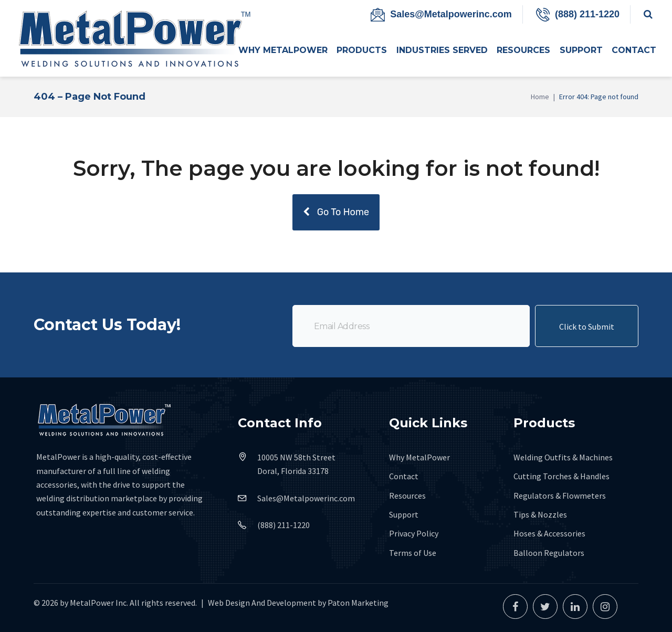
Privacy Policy (414, 533)
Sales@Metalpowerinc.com (451, 14)
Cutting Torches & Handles (561, 476)
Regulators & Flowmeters (560, 496)
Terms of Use (413, 553)
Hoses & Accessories (549, 533)
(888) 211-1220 (587, 14)
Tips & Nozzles (540, 514)
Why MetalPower (419, 457)
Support (404, 514)
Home (540, 97)
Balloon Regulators (549, 553)
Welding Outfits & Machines (563, 457)
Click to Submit (587, 333)
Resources (407, 496)
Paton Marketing (358, 603)
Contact (404, 476)
